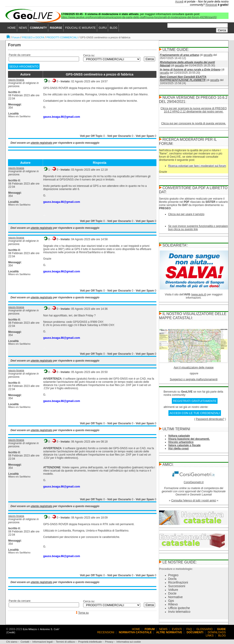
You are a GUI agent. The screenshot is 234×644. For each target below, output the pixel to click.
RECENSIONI (106, 632)
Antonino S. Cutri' (50, 629)
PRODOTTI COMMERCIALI (62, 37)
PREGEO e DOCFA (33, 37)
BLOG (113, 28)
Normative (175, 597)
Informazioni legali (43, 642)
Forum (16, 37)
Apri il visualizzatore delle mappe (194, 368)
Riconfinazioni (178, 582)
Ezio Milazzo (30, 629)
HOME (12, 28)
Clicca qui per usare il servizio (186, 214)
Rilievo (173, 604)
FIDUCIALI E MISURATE (80, 28)
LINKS (210, 636)
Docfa (172, 579)
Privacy (109, 642)
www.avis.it (199, 295)
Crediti (11, 632)
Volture (173, 590)
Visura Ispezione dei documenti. (189, 439)
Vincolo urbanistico (181, 442)
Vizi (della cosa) (178, 448)
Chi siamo (12, 642)
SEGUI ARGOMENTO (24, 66)
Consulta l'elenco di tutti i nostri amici (194, 501)
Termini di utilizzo (65, 642)
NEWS (23, 28)
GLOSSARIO (205, 629)
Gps (171, 601)
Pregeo (173, 575)
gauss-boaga (16, 80)
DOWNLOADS (217, 632)
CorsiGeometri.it (194, 482)
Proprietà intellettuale (90, 642)
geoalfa (208, 55)
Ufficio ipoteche (179, 608)
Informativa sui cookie (129, 642)
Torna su (83, 613)
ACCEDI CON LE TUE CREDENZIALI (195, 413)
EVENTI (177, 629)
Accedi (179, 2)
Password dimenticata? (210, 419)
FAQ (189, 629)
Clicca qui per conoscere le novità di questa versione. (194, 123)
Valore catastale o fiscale (184, 445)
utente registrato (41, 143)
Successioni (177, 586)
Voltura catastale (179, 436)
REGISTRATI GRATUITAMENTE (195, 401)
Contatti (25, 642)
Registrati (211, 5)
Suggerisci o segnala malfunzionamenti (194, 379)
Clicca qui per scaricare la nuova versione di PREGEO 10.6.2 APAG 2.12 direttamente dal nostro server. (194, 110)
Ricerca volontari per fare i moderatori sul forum (197, 166)
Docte (172, 593)
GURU (103, 28)
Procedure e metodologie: (176, 569)
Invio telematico (179, 612)
